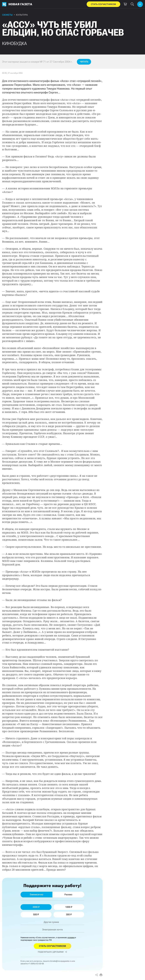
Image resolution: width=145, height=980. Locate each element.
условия (71, 937)
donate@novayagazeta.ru (61, 961)
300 (69, 915)
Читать (84, 62)
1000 (69, 907)
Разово (68, 894)
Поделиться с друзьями (52, 952)
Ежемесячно (37, 894)
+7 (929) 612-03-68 (36, 964)
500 (36, 915)
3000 (36, 907)
